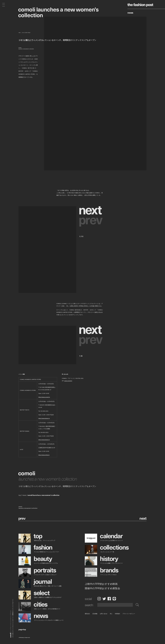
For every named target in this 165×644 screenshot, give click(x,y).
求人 (111, 614)
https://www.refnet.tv (44, 455)
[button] (91, 209)
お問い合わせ (104, 614)
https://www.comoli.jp (44, 397)
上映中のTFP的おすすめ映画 (101, 584)
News (130, 13)
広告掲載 (95, 614)
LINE (114, 599)
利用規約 (117, 614)
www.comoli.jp (68, 381)
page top (22, 629)
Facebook (109, 599)
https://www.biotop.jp (44, 418)
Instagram (99, 599)
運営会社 (87, 614)
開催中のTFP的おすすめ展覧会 (102, 588)
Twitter (104, 599)
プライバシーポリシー (129, 614)
